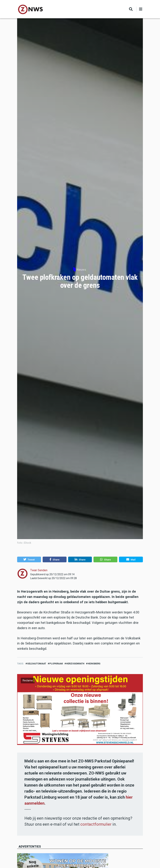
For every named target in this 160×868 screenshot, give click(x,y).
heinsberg (94, 664)
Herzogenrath (75, 664)
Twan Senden (39, 570)
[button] (29, 560)
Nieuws (81, 270)
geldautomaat (37, 664)
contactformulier (96, 824)
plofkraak (56, 664)
